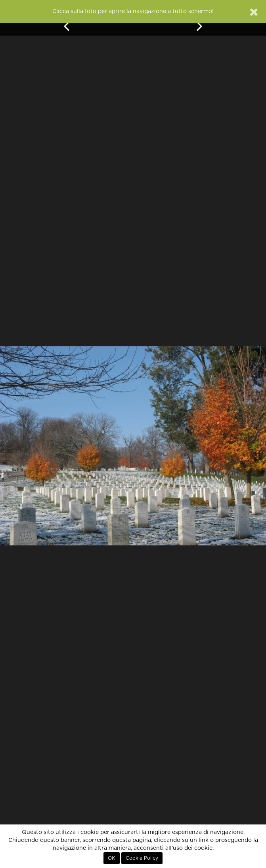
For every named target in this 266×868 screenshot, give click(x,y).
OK (112, 858)
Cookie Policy (142, 858)
